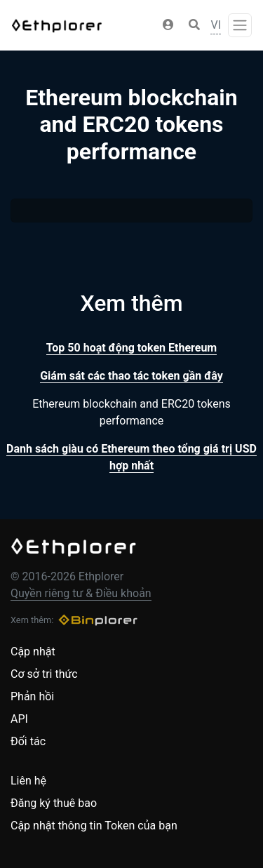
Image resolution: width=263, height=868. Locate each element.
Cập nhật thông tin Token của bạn (94, 826)
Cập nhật (33, 652)
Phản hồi (32, 696)
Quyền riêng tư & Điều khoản (81, 593)
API (19, 719)
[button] (168, 25)
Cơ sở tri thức (44, 674)
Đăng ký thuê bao (54, 803)
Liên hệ (28, 781)
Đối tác (28, 741)
